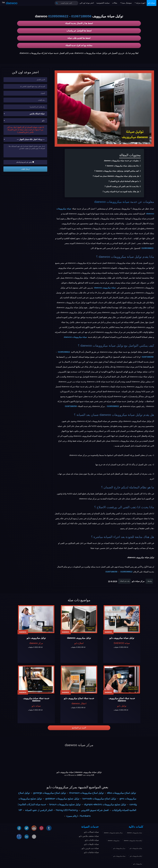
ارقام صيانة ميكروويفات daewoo (133, 841)
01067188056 (81, 16)
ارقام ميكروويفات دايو (136, 856)
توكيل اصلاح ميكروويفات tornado (99, 799)
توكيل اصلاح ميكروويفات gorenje (49, 793)
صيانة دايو (152, 3)
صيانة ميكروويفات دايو (119, 856)
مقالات (115, 3)
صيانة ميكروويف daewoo (105, 288)
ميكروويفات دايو (138, 864)
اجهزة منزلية (140, 3)
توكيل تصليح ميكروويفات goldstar (62, 799)
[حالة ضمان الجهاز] (25, 139)
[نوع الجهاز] (25, 114)
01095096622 (58, 16)
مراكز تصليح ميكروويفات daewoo (113, 833)
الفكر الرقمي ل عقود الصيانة (39, 810)
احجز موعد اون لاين (87, 3)
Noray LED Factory (67, 810)
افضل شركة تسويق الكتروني (95, 810)
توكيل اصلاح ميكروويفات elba (121, 793)
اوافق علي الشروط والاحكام (25, 162)
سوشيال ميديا (126, 3)
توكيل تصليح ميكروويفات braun (65, 804)
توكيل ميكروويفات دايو (136, 848)
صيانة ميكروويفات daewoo (112, 202)
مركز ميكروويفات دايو (119, 848)
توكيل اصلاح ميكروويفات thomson (86, 793)
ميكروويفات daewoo (114, 841)
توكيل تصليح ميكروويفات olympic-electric (105, 804)
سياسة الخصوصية (103, 3)
